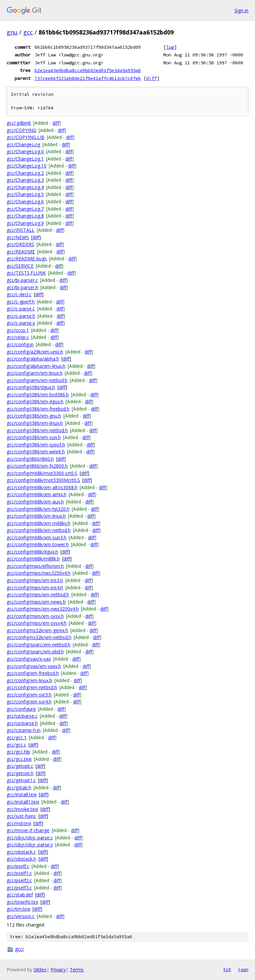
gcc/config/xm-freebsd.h (33, 673)
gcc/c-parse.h (21, 316)
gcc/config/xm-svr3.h (29, 695)
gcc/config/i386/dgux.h (31, 387)
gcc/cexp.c (18, 337)
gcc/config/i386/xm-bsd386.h (38, 394)
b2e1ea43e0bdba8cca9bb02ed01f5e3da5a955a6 (88, 70)
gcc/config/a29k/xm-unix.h (35, 352)
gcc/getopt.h (20, 773)
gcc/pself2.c (19, 880)
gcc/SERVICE (20, 266)
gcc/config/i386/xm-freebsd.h (38, 409)
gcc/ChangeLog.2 (25, 173)
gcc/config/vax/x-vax (29, 659)
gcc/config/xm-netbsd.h (32, 687)
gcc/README (21, 252)
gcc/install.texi (22, 794)
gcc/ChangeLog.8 (25, 216)
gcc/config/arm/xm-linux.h (35, 373)
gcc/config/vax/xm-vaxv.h (34, 666)
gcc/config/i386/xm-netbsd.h (37, 430)
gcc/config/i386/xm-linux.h (35, 423)
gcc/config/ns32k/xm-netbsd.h (39, 637)
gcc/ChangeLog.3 (25, 180)
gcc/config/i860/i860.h (30, 459)
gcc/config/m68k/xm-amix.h (37, 494)
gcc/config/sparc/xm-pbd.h (35, 652)
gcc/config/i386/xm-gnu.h (34, 416)
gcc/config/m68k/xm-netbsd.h (39, 530)
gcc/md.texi (19, 823)
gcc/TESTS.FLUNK (26, 273)
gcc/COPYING (21, 130)
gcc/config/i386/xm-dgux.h (35, 401)
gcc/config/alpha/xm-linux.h (36, 366)
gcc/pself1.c (19, 873)
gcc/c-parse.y (21, 323)
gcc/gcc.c (16, 745)
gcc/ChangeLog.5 (25, 194)
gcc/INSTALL (21, 230)
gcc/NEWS (18, 237)
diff (151, 78)
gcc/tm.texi (18, 909)
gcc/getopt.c (20, 766)
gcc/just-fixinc (21, 816)
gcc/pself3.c (19, 888)
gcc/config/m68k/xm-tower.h (38, 544)
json (243, 969)
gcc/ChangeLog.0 (25, 151)
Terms (77, 970)
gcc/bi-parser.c (22, 280)
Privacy (58, 970)
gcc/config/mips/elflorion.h (35, 566)
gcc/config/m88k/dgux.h (32, 552)
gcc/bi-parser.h (22, 287)
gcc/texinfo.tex (22, 902)
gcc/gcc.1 (17, 737)
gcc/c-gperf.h (21, 302)
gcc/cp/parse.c (22, 716)
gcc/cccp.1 (18, 330)
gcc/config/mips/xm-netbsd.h (38, 594)
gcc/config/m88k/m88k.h (33, 559)
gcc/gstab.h (19, 787)
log (170, 47)
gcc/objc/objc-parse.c (30, 838)
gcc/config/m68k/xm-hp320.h (38, 509)
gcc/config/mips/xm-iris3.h (35, 580)
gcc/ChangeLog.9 (25, 223)
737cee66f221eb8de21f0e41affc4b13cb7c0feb (88, 78)
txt (227, 969)
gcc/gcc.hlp (18, 752)
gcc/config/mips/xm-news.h (36, 602)
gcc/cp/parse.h (22, 723)
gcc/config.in (20, 344)
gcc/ (19, 949)
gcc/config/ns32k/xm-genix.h (37, 630)
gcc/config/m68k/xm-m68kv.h (39, 523)
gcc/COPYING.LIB (26, 137)
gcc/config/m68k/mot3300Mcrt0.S (43, 480)
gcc (28, 32)
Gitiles (40, 970)
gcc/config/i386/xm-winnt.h (36, 452)
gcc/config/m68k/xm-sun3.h (37, 537)
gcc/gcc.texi (19, 759)
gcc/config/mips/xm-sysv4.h (37, 623)
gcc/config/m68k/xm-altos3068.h (42, 487)
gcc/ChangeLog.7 (25, 209)
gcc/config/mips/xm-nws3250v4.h (43, 609)
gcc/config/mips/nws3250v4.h (39, 573)
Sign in (241, 10)
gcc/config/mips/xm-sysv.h (35, 616)
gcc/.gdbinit (19, 123)
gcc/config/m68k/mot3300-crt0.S (42, 473)
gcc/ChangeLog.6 (25, 201)
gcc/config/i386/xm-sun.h (34, 437)
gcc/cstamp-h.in (24, 730)
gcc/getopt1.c (21, 780)
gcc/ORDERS (20, 244)
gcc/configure (21, 709)
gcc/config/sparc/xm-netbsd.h (39, 645)
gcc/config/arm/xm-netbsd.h (37, 380)
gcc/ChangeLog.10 (27, 166)
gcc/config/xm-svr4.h (29, 702)
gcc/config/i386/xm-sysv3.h (36, 445)
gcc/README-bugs (27, 259)
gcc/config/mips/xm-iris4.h (35, 588)
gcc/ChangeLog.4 (25, 187)
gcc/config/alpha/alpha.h (33, 359)
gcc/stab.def (20, 895)
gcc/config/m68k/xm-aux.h (35, 502)
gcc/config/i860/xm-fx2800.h (37, 466)
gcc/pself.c (18, 866)
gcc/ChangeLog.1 (25, 159)
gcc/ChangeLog (23, 144)
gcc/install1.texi (23, 802)
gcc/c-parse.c (21, 309)
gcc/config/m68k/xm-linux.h (36, 516)
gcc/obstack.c (21, 852)
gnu (12, 32)
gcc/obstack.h (21, 859)
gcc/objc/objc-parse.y (30, 845)
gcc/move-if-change (28, 830)
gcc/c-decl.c (19, 294)
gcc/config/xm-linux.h (29, 680)
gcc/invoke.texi (22, 809)
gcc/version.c (21, 916)
